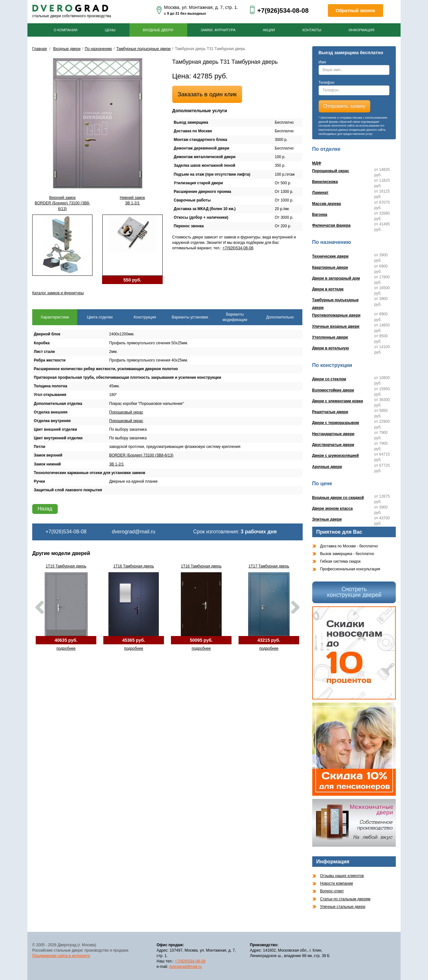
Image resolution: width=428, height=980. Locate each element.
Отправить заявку (344, 106)
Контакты (312, 30)
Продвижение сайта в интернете (61, 956)
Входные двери (158, 30)
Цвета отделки (100, 317)
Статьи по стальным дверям (345, 899)
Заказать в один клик (207, 94)
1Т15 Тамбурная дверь (66, 566)
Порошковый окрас (126, 412)
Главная (40, 49)
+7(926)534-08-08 (283, 11)
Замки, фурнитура (218, 30)
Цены (110, 30)
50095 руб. (201, 640)
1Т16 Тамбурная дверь (133, 566)
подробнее (66, 648)
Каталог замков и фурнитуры (58, 293)
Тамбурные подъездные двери (144, 49)
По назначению (99, 49)
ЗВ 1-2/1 (116, 464)
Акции (269, 30)
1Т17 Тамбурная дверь (269, 566)
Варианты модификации (235, 317)
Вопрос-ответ (332, 891)
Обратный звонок (356, 11)
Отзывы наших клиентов (342, 876)
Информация (361, 30)
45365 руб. (134, 640)
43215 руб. (269, 640)
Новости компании (337, 883)
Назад (45, 509)
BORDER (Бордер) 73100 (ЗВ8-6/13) (141, 455)
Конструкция (145, 317)
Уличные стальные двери (343, 907)
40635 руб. (66, 640)
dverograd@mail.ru (134, 532)
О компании (66, 30)
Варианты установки (190, 317)
